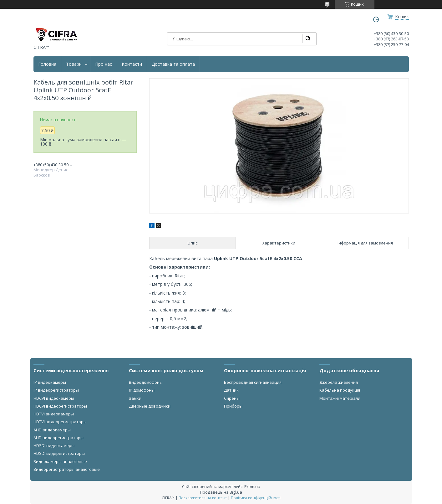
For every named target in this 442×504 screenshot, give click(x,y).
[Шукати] (308, 39)
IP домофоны (142, 390)
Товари (74, 64)
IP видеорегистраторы (56, 390)
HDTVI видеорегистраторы (60, 422)
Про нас (104, 64)
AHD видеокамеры (52, 430)
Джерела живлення (339, 382)
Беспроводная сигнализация (253, 382)
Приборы (233, 406)
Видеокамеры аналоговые (60, 461)
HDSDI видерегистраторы (59, 453)
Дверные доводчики (150, 406)
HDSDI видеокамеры (54, 445)
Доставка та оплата (173, 64)
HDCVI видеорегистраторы (60, 406)
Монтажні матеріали (340, 398)
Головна (47, 64)
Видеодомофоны (146, 382)
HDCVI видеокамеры (54, 398)
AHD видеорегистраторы (58, 438)
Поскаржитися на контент (203, 498)
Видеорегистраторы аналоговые (67, 469)
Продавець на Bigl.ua (221, 492)
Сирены (232, 398)
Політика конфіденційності (256, 498)
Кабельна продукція (340, 390)
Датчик (231, 390)
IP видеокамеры (50, 382)
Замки (135, 398)
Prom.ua (252, 486)
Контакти (132, 64)
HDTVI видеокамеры (54, 414)
